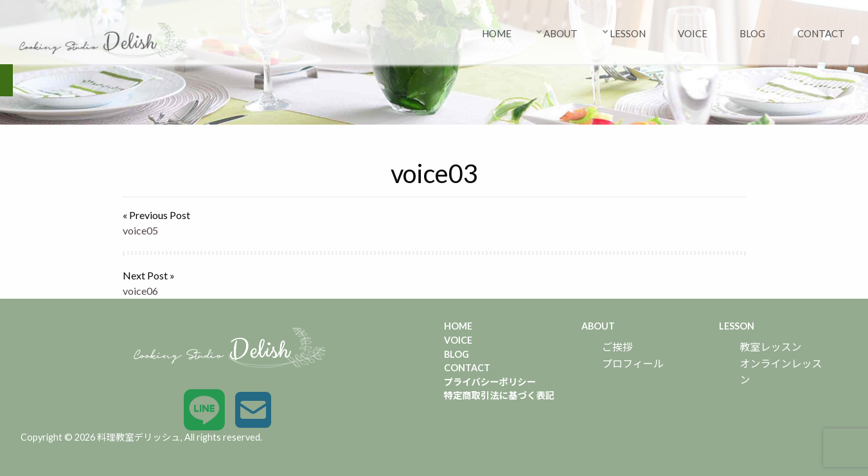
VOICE (693, 33)
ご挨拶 (617, 347)
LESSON (628, 33)
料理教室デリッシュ (139, 437)
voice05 (140, 230)
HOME (497, 33)
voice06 (140, 291)
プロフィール (633, 363)
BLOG (752, 33)
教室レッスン (770, 347)
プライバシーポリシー (490, 382)
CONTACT (821, 33)
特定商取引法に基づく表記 (500, 395)
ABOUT (561, 33)
